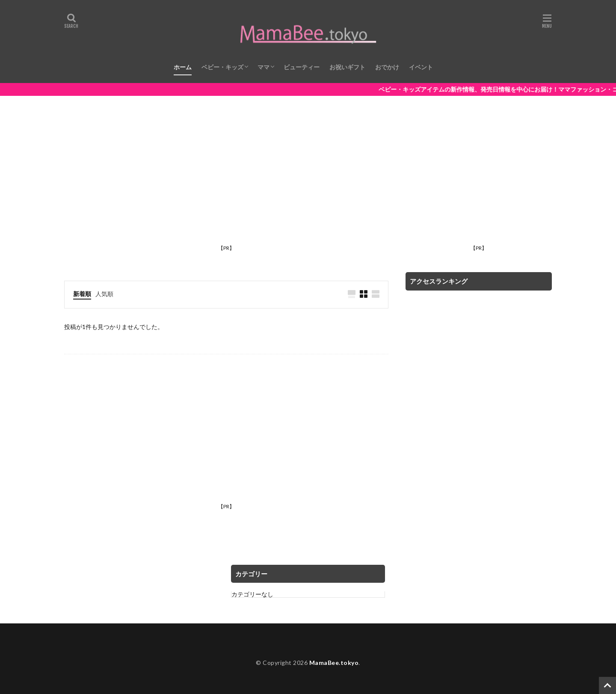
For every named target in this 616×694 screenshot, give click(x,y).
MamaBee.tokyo (334, 663)
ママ (264, 67)
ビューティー (302, 67)
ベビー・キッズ (222, 67)
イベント (421, 67)
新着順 (82, 294)
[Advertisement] (226, 181)
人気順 (104, 294)
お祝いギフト (347, 67)
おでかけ (387, 67)
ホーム (183, 67)
